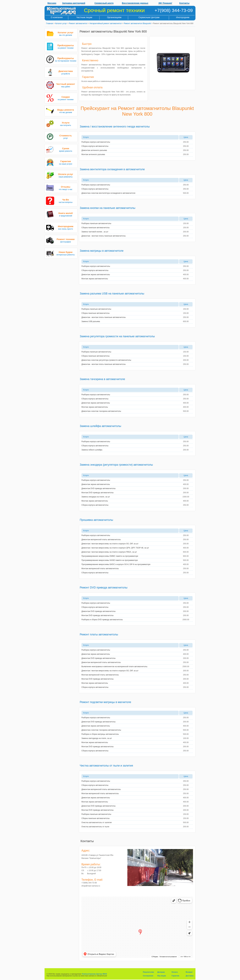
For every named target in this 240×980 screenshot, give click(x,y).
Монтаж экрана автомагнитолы (95, 279)
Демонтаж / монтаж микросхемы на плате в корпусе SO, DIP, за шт (110, 544)
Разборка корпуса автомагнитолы (96, 142)
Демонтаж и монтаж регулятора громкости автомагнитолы (106, 360)
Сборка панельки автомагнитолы (96, 228)
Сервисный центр (104, 3)
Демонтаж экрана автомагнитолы (96, 275)
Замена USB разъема (91, 321)
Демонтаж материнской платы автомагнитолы (101, 540)
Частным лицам (84, 17)
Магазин (52, 3)
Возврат (189, 972)
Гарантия (175, 976)
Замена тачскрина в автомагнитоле (102, 379)
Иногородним (183, 17)
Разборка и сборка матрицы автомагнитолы (100, 734)
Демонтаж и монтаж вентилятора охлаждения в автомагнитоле (108, 193)
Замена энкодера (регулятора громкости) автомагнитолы (116, 465)
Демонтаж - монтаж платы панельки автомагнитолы (104, 236)
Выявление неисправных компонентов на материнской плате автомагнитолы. (115, 667)
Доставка (190, 976)
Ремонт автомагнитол (78, 23)
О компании (57, 17)
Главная (50, 23)
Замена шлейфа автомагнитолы (100, 426)
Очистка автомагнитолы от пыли (95, 827)
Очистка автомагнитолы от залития (97, 822)
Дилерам (161, 972)
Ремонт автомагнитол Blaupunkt (137, 23)
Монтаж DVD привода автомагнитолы (97, 493)
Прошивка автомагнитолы (96, 520)
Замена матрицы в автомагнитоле (102, 251)
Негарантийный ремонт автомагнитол (106, 23)
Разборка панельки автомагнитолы (96, 223)
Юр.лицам (162, 976)
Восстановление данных (135, 3)
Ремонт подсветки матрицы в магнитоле (105, 702)
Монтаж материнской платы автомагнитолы (100, 569)
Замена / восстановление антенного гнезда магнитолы (115, 127)
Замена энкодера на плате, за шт (96, 497)
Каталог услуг (61, 23)
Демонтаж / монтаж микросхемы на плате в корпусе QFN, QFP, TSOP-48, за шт (115, 548)
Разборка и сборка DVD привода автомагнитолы (102, 620)
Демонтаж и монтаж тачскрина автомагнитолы (101, 411)
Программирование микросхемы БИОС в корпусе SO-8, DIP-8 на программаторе (116, 564)
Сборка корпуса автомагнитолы (95, 146)
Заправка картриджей (74, 3)
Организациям (114, 17)
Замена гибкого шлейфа (92, 450)
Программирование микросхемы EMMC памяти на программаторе (110, 556)
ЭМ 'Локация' (165, 3)
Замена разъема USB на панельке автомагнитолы (112, 294)
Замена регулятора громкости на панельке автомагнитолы (117, 336)
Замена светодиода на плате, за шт (97, 738)
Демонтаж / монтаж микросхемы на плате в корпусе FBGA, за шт (109, 552)
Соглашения (148, 976)
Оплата (175, 972)
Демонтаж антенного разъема (94, 150)
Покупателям (148, 972)
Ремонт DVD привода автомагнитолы (104, 588)
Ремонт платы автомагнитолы (99, 634)
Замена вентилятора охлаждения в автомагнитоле (112, 169)
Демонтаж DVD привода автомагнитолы (98, 488)
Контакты (184, 3)
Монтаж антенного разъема (93, 154)
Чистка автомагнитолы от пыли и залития (106, 766)
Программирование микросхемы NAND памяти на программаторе (110, 560)
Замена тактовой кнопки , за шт (95, 232)
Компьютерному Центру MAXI (94, 974)
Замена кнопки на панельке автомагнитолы (108, 208)
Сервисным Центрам (149, 17)
